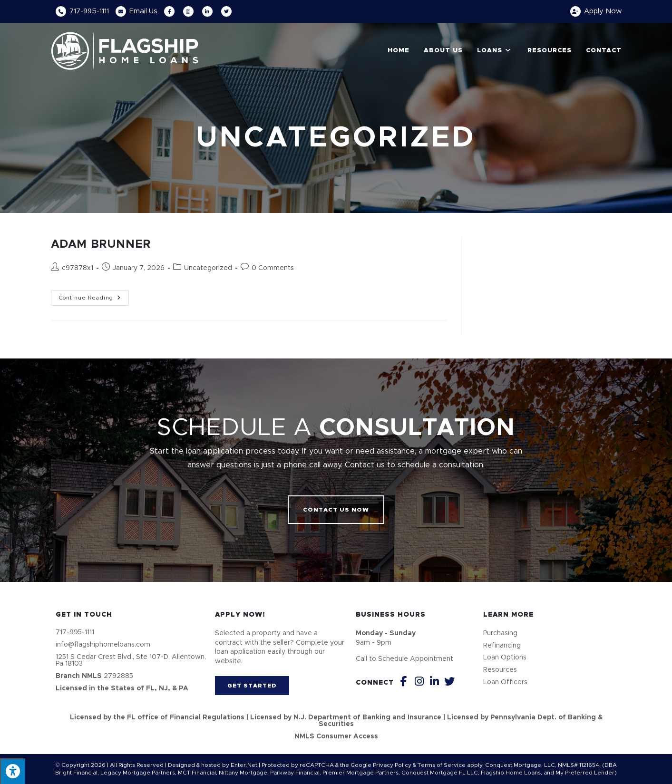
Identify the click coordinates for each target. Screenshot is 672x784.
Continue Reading (94, 295)
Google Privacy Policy (381, 765)
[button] (336, 510)
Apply (603, 11)
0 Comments (273, 268)
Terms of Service (442, 765)
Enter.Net (244, 765)
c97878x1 (78, 268)
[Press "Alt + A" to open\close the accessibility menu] (13, 771)
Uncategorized (208, 268)
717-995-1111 (89, 11)
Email (143, 11)
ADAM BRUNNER (101, 244)
